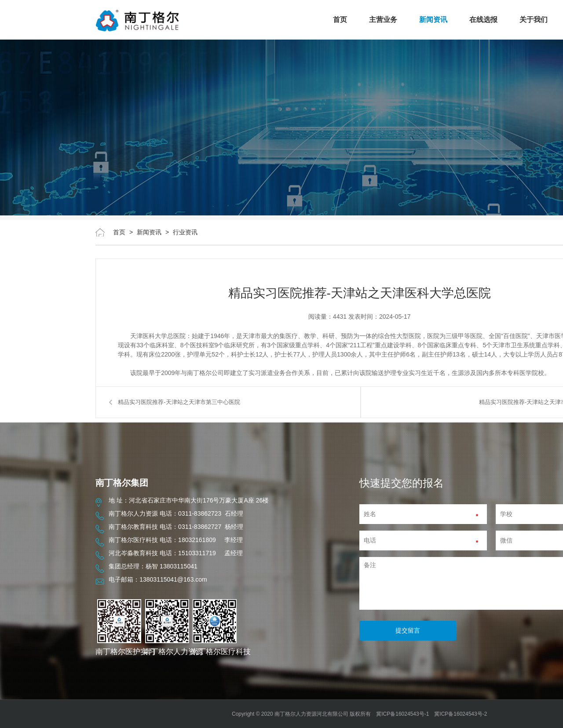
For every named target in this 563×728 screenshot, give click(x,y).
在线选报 (483, 20)
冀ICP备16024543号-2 (461, 714)
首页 (340, 20)
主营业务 (383, 20)
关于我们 (534, 20)
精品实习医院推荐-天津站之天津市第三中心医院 (179, 402)
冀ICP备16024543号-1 (402, 714)
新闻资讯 (433, 20)
